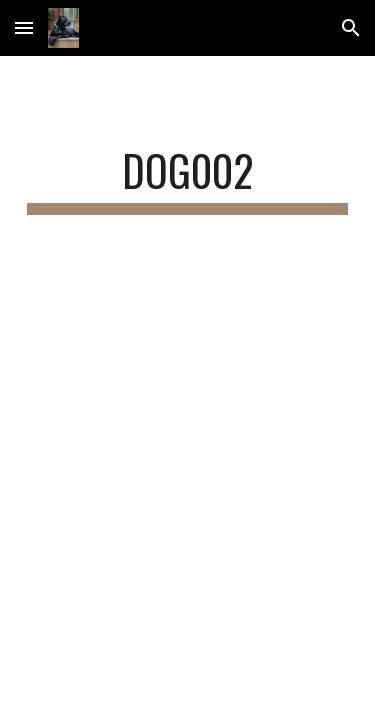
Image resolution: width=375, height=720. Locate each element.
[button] (24, 27)
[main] (188, 179)
